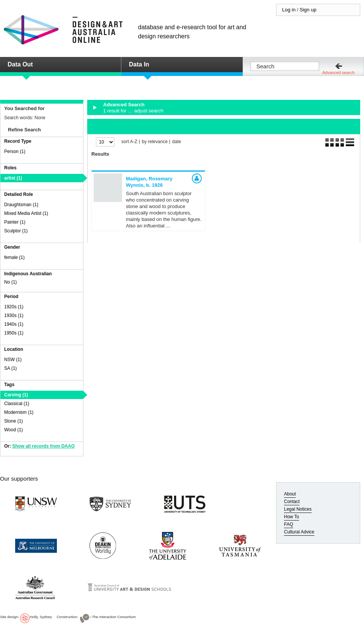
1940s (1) (14, 324)
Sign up (308, 10)
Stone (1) (13, 421)
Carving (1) (16, 395)
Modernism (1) (19, 412)
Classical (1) (17, 404)
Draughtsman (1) (21, 205)
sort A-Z (129, 142)
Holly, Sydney (41, 617)
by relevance (155, 142)
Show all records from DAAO (43, 446)
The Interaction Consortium (114, 617)
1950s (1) (14, 333)
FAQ (289, 524)
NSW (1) (13, 360)
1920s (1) (14, 307)
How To (292, 517)
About (290, 494)
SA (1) (10, 368)
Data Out (20, 64)
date (177, 142)
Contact (292, 502)
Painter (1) (15, 222)
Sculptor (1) (16, 231)
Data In (139, 64)
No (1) (10, 282)
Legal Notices (298, 509)
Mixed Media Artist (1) (26, 213)
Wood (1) (13, 430)
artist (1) (13, 178)
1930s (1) (14, 315)
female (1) (14, 257)
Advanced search (338, 73)
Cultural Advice (299, 532)
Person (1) (15, 151)
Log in (289, 10)
